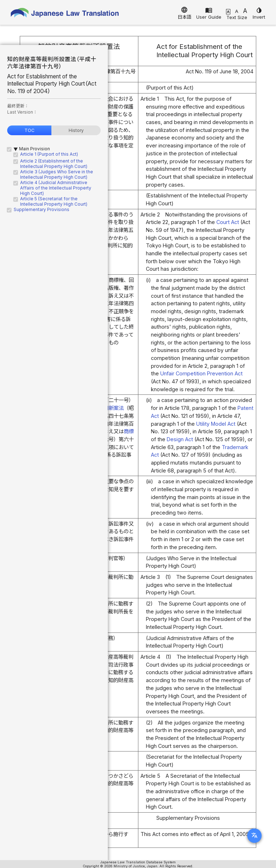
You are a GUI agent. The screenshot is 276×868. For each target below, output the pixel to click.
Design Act (180, 439)
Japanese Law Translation (65, 14)
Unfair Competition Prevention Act (201, 373)
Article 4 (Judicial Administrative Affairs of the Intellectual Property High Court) (56, 188)
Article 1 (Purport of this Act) (49, 154)
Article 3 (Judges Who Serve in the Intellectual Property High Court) (57, 174)
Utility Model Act (216, 424)
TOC (29, 130)
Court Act (228, 222)
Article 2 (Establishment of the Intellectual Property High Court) (54, 164)
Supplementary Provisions (42, 209)
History (76, 130)
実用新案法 (111, 408)
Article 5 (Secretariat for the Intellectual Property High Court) (54, 201)
